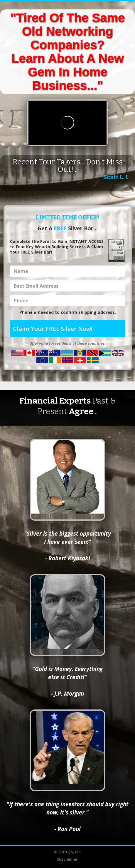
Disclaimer (67, 859)
